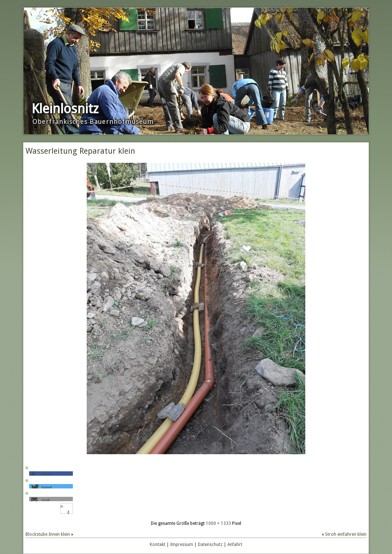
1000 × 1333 (218, 523)
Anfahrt (235, 545)
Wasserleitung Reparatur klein (80, 151)
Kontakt (158, 545)
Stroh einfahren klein (346, 534)
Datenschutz (210, 545)
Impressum (182, 545)
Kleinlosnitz (65, 109)
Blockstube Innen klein (48, 534)
